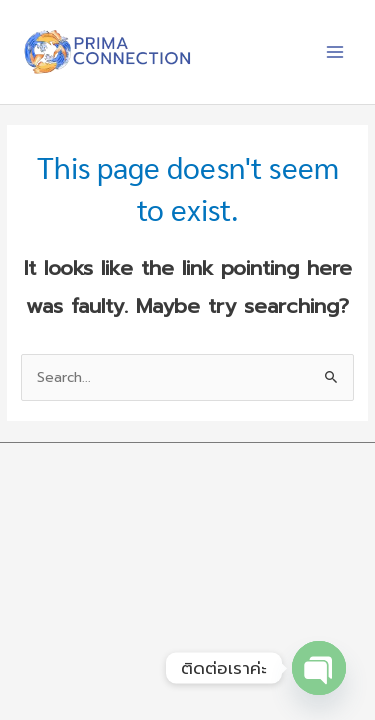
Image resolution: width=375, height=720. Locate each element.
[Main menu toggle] (335, 52)
